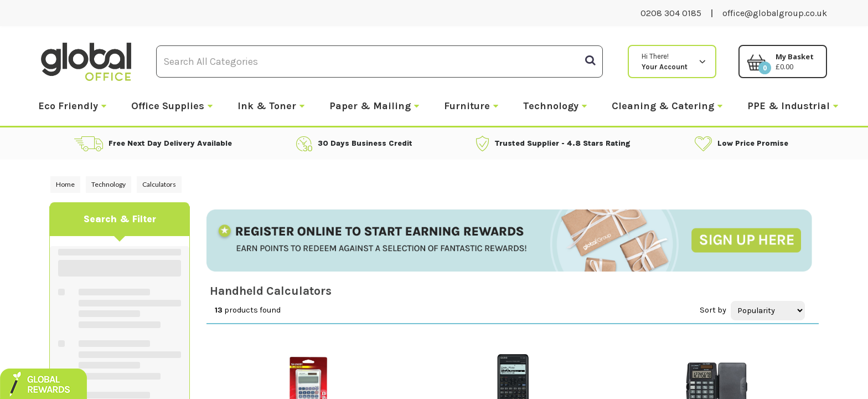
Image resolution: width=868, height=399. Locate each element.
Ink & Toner (267, 106)
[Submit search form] (590, 60)
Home (65, 184)
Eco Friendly (68, 106)
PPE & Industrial (789, 106)
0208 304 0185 (671, 13)
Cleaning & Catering (663, 106)
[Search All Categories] (379, 62)
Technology (551, 106)
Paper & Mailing (370, 106)
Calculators (159, 184)
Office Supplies (168, 106)
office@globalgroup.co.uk (775, 13)
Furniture (467, 106)
